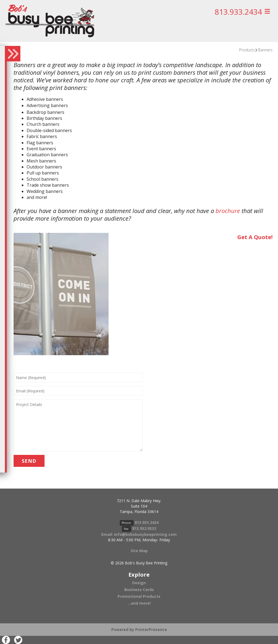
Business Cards (139, 590)
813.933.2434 (238, 12)
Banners (265, 50)
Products (247, 50)
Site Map (139, 551)
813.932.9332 (144, 528)
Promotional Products (139, 596)
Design (139, 583)
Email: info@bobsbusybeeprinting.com (139, 534)
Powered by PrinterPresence (139, 629)
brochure (228, 211)
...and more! (139, 603)
